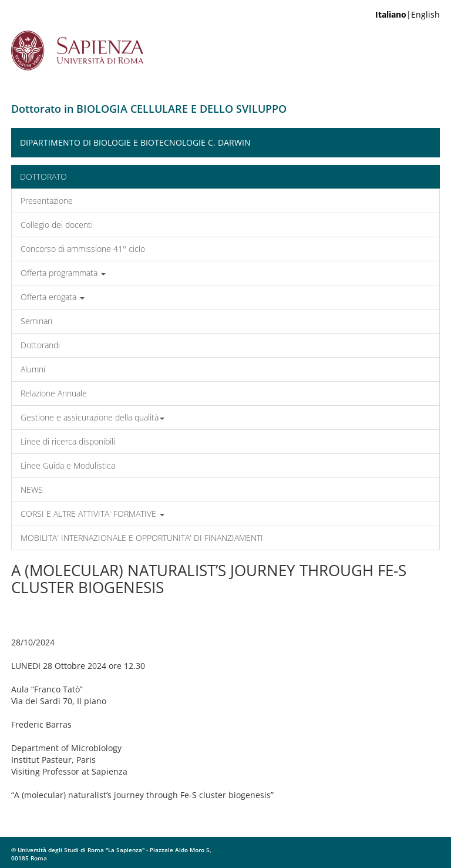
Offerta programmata (63, 273)
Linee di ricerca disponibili (68, 441)
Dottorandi (40, 345)
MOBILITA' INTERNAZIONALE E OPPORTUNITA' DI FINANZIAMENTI (142, 538)
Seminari (36, 321)
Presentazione (47, 201)
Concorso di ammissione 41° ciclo (83, 249)
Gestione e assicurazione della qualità (92, 417)
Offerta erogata (53, 297)
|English (408, 14)
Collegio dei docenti (57, 225)
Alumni (33, 369)
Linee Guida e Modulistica (68, 465)
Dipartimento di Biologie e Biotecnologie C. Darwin (135, 142)
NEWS (32, 489)
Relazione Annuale (54, 393)
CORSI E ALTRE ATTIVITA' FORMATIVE (92, 514)
